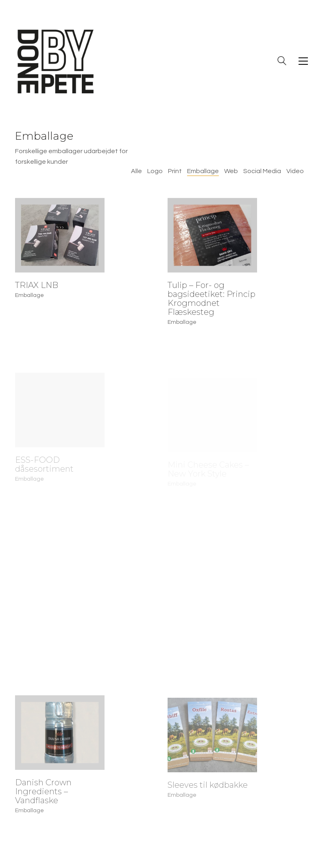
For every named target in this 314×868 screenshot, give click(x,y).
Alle (136, 171)
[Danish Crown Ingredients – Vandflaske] (60, 736)
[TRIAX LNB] (60, 235)
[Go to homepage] (56, 61)
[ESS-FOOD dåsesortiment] (60, 416)
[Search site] (282, 62)
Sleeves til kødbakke (208, 791)
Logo (155, 171)
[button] (303, 61)
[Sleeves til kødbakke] (212, 741)
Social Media (262, 171)
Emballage (203, 171)
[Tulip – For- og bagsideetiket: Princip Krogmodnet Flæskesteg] (212, 235)
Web (231, 171)
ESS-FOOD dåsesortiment (44, 470)
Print (175, 171)
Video (295, 171)
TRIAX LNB (37, 285)
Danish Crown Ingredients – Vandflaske (43, 795)
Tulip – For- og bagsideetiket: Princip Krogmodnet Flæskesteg (212, 299)
